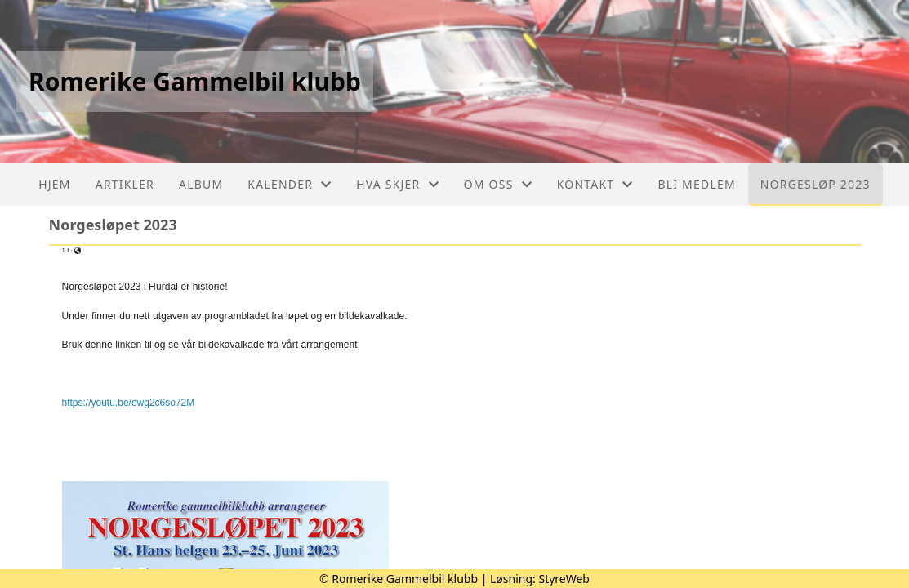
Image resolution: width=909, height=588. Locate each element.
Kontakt (595, 184)
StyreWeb (564, 579)
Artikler (125, 184)
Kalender (290, 184)
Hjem (54, 184)
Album (201, 184)
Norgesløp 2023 (815, 184)
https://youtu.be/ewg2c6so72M (129, 403)
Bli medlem (696, 184)
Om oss (498, 184)
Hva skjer (397, 184)
